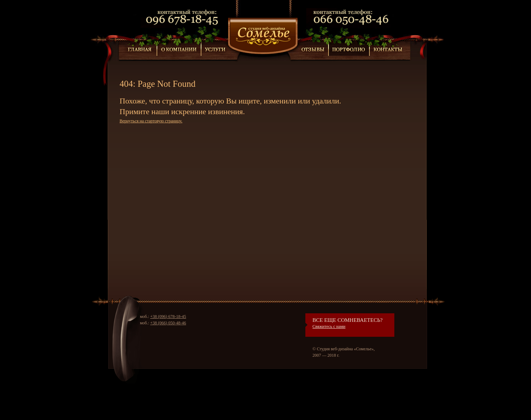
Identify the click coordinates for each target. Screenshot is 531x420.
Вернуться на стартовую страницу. (151, 121)
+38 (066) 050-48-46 (168, 323)
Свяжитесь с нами (329, 326)
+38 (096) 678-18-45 (168, 317)
